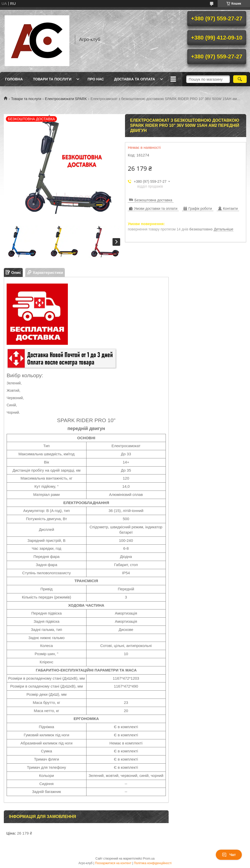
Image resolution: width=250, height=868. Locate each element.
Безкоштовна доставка (153, 200)
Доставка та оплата (135, 79)
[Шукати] (240, 79)
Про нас (96, 79)
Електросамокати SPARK (66, 99)
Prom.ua (149, 859)
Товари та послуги (52, 79)
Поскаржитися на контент (113, 863)
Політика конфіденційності (153, 863)
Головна (14, 79)
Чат (229, 855)
